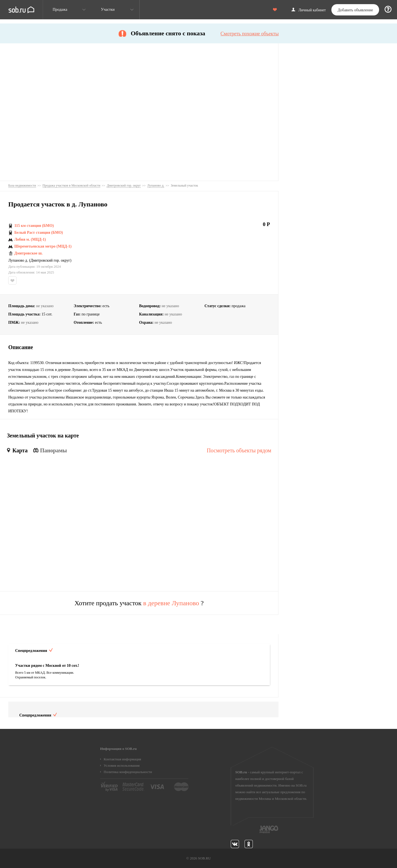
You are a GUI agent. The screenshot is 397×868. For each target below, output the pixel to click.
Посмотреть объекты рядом (239, 450)
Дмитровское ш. (29, 253)
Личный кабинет (312, 10)
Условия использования (122, 765)
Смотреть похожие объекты (250, 34)
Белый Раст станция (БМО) (39, 233)
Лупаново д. (18, 261)
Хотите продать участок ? (139, 603)
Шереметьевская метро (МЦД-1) (43, 246)
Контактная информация (122, 759)
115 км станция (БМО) (34, 226)
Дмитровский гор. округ (50, 261)
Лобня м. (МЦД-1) (30, 240)
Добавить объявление (355, 10)
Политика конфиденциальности (128, 772)
